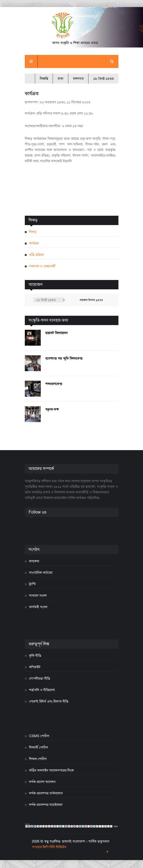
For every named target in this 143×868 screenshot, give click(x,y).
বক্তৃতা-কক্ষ (52, 409)
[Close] (0, 866)
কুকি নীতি (35, 656)
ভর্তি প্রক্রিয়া (37, 255)
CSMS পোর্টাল (39, 736)
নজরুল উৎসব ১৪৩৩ (91, 300)
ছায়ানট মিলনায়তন (57, 333)
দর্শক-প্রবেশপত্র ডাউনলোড (46, 793)
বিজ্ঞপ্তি (44, 79)
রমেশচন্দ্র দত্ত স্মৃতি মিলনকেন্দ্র (64, 358)
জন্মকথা (34, 561)
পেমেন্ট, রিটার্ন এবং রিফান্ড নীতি (49, 701)
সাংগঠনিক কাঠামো (41, 573)
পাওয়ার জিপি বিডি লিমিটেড (49, 847)
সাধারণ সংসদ (38, 595)
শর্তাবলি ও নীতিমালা (42, 690)
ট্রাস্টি (32, 584)
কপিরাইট (35, 667)
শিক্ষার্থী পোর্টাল (38, 747)
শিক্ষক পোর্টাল (38, 759)
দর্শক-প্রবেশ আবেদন (42, 782)
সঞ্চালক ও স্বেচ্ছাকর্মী (42, 266)
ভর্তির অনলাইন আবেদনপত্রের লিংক (51, 770)
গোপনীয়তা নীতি (40, 678)
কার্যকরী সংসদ (38, 607)
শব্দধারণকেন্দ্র (54, 384)
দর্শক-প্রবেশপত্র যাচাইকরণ (46, 805)
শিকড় (33, 232)
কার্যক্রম (34, 243)
